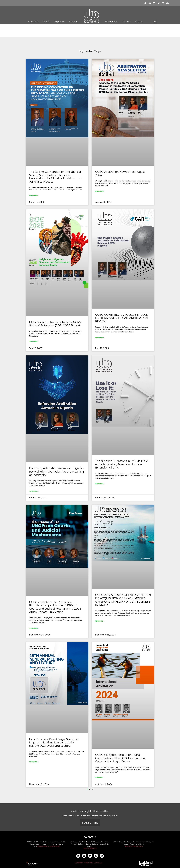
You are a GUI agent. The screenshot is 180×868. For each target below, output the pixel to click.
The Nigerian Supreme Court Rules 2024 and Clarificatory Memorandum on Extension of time (122, 464)
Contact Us (98, 863)
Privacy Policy (88, 863)
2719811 (51, 846)
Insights (73, 22)
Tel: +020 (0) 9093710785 (134, 846)
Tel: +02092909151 (90, 848)
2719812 (57, 846)
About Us (33, 22)
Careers (139, 22)
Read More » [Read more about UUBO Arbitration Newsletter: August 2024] (100, 191)
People (46, 22)
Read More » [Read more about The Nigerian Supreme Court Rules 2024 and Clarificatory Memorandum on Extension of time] (100, 484)
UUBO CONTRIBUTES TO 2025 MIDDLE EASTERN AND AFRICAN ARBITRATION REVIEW (122, 318)
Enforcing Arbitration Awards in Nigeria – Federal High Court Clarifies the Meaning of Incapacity (57, 472)
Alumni (127, 22)
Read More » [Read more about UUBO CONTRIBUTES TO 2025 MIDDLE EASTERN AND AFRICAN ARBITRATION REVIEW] (100, 338)
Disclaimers (79, 863)
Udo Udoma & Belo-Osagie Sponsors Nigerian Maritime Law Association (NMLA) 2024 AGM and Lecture (54, 742)
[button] (155, 22)
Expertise (60, 22)
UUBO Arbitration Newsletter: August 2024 (120, 173)
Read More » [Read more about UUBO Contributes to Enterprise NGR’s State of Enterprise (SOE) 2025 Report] (34, 342)
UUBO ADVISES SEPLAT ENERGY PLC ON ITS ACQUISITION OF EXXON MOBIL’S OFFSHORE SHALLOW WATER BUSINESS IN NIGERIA (123, 600)
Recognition (112, 22)
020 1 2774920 (42, 846)
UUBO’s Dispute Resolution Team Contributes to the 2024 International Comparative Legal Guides (120, 758)
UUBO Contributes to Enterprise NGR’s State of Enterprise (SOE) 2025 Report (55, 324)
